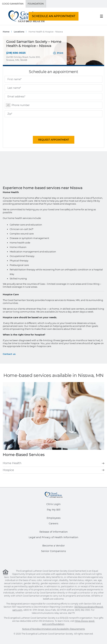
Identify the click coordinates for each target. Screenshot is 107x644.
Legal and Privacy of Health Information (53, 537)
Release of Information (54, 532)
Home (6, 32)
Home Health (53, 463)
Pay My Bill (54, 510)
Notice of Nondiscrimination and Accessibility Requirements (53, 629)
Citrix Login (53, 504)
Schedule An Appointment (54, 16)
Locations (19, 32)
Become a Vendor (54, 546)
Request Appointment (54, 140)
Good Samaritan (13, 4)
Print (58, 53)
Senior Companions (53, 551)
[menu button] (101, 16)
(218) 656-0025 (16, 53)
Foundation (36, 4)
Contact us (9, 354)
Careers (53, 523)
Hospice (53, 470)
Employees (54, 518)
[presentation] (31, 126)
